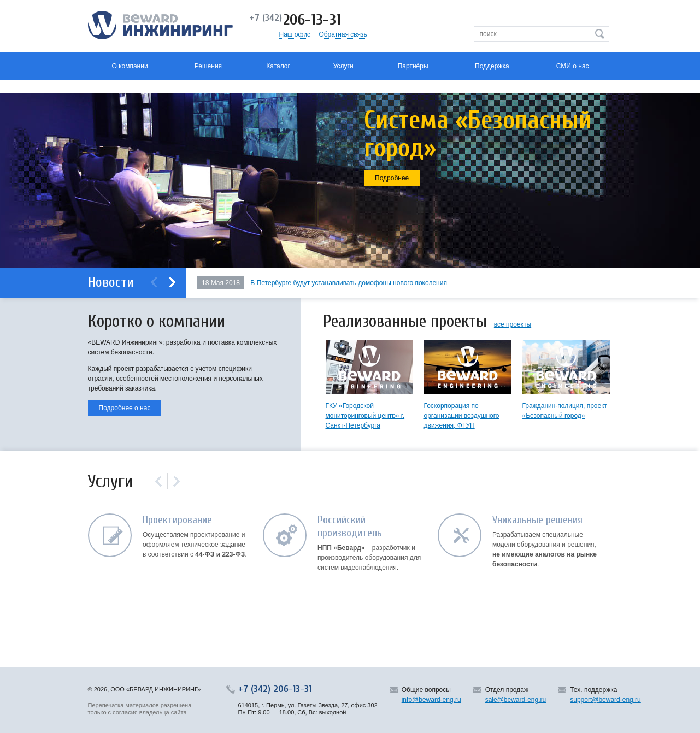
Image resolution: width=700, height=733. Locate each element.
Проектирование (177, 520)
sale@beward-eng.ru (516, 700)
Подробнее (392, 178)
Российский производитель (350, 526)
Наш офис (295, 34)
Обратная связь (343, 34)
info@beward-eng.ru (431, 700)
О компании (130, 66)
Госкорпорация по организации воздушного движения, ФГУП (462, 416)
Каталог (278, 66)
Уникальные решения (537, 520)
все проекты (513, 324)
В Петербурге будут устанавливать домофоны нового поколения (349, 283)
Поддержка (492, 66)
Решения (208, 66)
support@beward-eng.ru (605, 700)
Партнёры (413, 66)
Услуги (343, 66)
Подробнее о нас (125, 408)
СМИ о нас (573, 66)
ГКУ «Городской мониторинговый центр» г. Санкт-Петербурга (365, 416)
